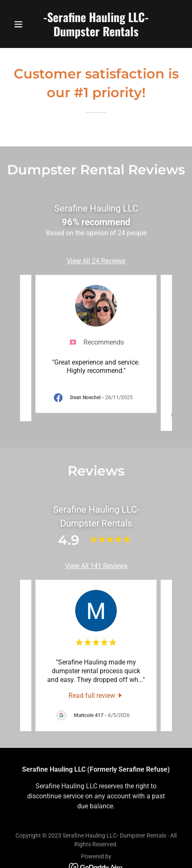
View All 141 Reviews (96, 566)
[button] (23, 24)
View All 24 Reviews (96, 261)
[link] (96, 34)
